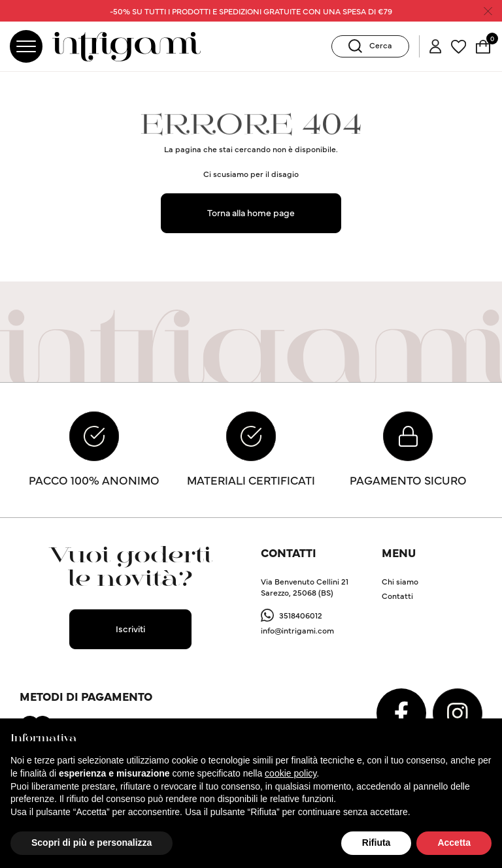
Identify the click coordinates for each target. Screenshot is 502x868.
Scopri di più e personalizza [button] (92, 843)
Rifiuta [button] (376, 843)
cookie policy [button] (291, 773)
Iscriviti (130, 629)
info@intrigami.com (297, 631)
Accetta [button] (454, 843)
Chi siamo (400, 581)
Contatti (397, 595)
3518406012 (301, 616)
